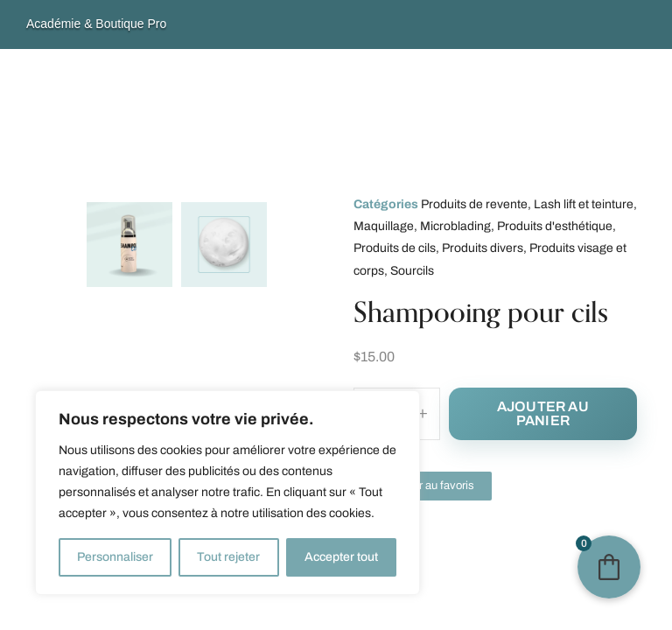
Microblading (455, 226)
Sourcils (412, 271)
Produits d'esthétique (555, 226)
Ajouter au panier (543, 413)
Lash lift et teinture (584, 204)
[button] (423, 486)
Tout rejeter (228, 557)
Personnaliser (115, 557)
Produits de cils (395, 248)
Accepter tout (341, 557)
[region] (227, 493)
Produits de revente (474, 204)
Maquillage (384, 226)
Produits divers (483, 248)
